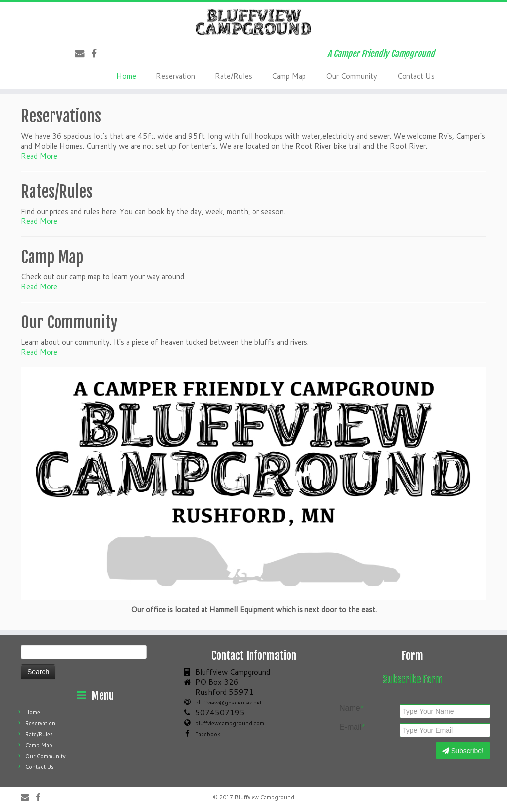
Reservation (176, 76)
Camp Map (289, 76)
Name (351, 708)
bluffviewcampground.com (230, 723)
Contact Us (416, 76)
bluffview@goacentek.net (228, 703)
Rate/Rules (233, 76)
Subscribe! (463, 751)
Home (126, 76)
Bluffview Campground (264, 797)
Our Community (352, 76)
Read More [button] (39, 156)
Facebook (208, 734)
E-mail (352, 727)
